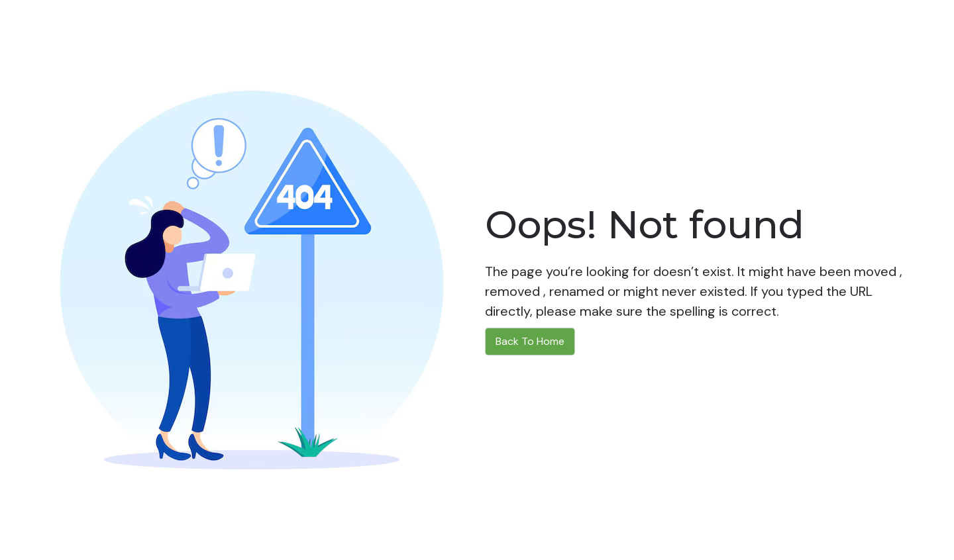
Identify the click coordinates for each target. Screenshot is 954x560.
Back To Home (530, 341)
